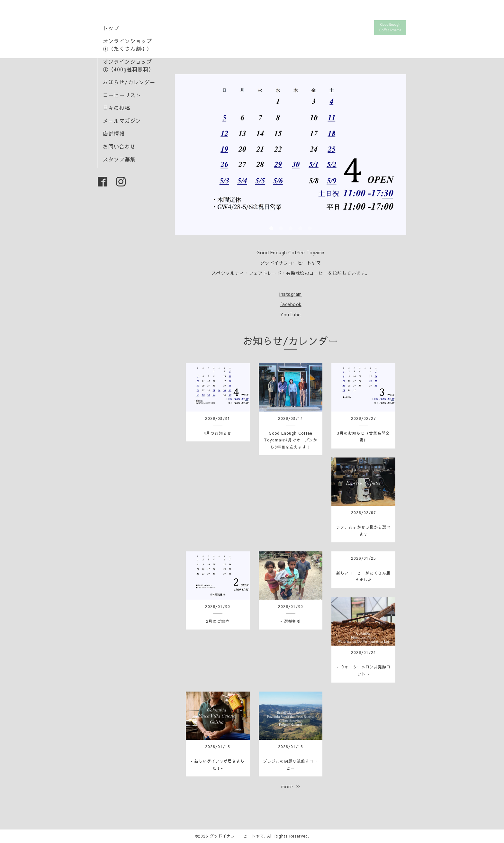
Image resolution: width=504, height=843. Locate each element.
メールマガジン (122, 121)
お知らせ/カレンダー (129, 82)
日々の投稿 (117, 108)
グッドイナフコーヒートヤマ (237, 836)
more (291, 786)
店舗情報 (114, 133)
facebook (291, 304)
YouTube (291, 314)
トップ (111, 28)
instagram (291, 294)
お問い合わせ (119, 146)
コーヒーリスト (122, 95)
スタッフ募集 (119, 159)
